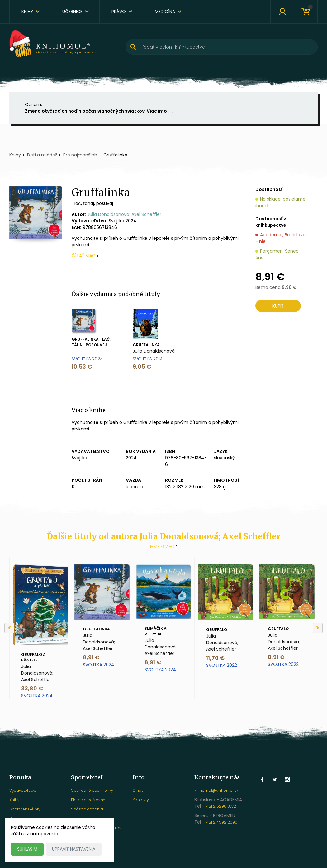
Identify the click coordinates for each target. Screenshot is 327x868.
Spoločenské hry (25, 809)
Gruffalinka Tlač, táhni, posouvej (91, 342)
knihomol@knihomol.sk (216, 790)
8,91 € (91, 657)
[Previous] (9, 628)
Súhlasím (27, 849)
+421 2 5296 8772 (220, 806)
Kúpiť (278, 306)
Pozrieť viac (162, 547)
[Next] (318, 628)
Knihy (27, 12)
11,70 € (215, 658)
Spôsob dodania (87, 809)
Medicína (165, 12)
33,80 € (32, 688)
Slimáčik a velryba (156, 631)
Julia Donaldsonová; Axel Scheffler (124, 214)
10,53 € (82, 367)
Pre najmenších (80, 155)
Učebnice (72, 12)
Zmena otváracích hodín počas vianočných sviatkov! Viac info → (99, 111)
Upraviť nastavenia (74, 849)
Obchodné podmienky (92, 790)
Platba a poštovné (88, 800)
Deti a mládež (42, 155)
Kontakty (141, 800)
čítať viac (84, 256)
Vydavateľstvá (23, 790)
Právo (119, 12)
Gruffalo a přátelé (33, 657)
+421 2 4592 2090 (221, 822)
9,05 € (142, 367)
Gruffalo (217, 630)
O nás (138, 790)
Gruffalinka (146, 345)
